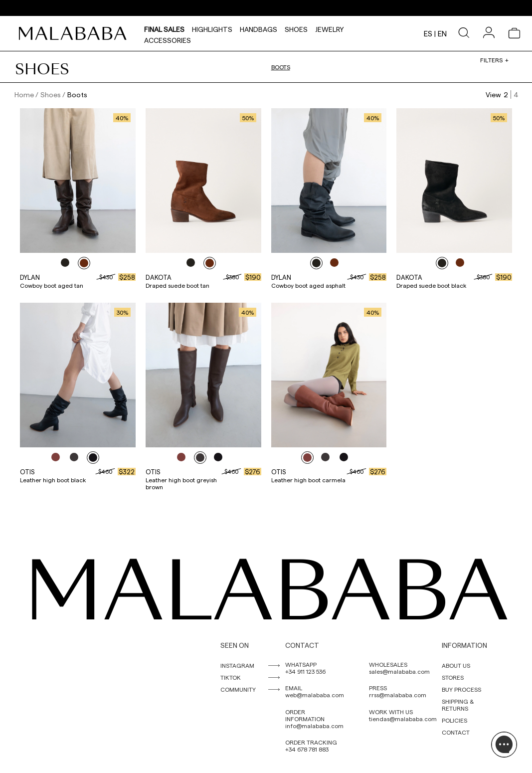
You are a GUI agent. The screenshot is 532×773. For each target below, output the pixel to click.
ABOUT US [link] (456, 665)
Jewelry (330, 28)
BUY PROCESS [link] (461, 689)
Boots (281, 67)
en (442, 33)
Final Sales (164, 28)
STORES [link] (453, 677)
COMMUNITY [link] (238, 689)
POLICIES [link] (454, 720)
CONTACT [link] (456, 732)
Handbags (259, 28)
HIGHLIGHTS (212, 28)
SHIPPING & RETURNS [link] (458, 705)
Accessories (168, 39)
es (428, 33)
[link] (75, 33)
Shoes (296, 28)
